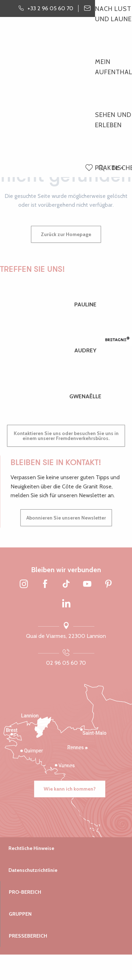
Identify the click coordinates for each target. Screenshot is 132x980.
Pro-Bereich (25, 892)
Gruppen (20, 914)
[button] (101, 168)
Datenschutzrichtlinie (33, 870)
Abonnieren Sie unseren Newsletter (66, 518)
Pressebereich (28, 936)
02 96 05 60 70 (66, 663)
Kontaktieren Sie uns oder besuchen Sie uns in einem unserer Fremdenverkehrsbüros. (66, 436)
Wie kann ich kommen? (70, 789)
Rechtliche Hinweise (31, 848)
